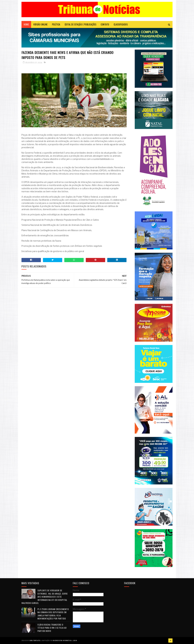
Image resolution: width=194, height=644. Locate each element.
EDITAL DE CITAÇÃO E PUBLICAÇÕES (81, 24)
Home (26, 24)
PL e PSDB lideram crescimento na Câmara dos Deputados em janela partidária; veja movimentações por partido (53, 614)
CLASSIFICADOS (121, 24)
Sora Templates (35, 640)
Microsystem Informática (62, 640)
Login (75, 640)
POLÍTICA (56, 24)
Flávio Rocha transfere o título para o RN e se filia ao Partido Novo (52, 628)
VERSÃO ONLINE (40, 24)
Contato (105, 24)
